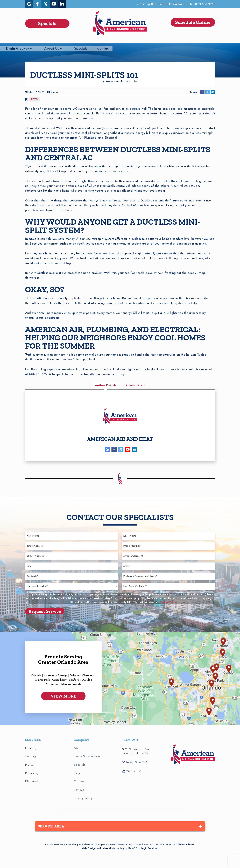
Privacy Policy (186, 845)
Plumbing (58, 41)
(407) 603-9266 (204, 4)
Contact (208, 41)
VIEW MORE (63, 696)
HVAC (30, 41)
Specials (185, 41)
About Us (156, 41)
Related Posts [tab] (135, 386)
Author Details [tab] (106, 386)
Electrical (88, 41)
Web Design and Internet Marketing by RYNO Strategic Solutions (120, 849)
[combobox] (72, 586)
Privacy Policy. (168, 602)
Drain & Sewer (122, 41)
